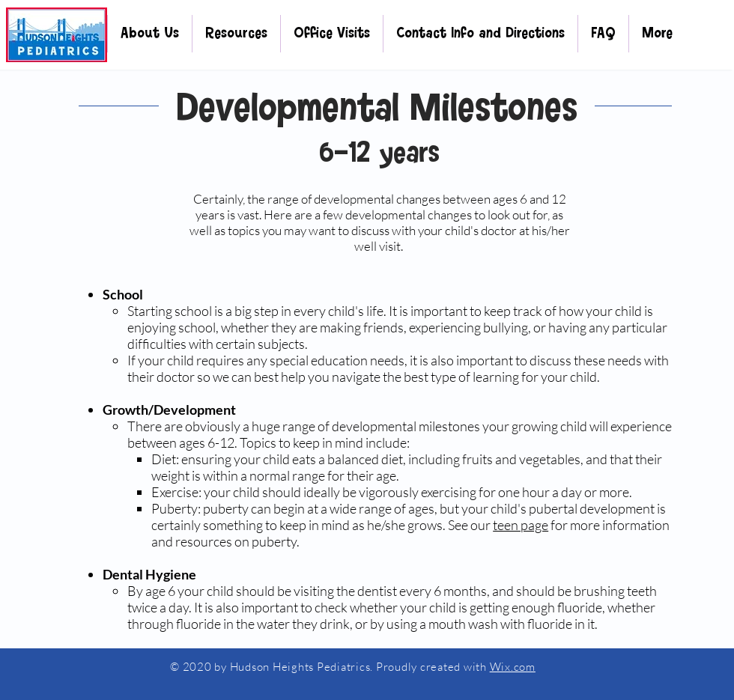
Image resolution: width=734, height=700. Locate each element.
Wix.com (513, 667)
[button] (150, 34)
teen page (521, 525)
